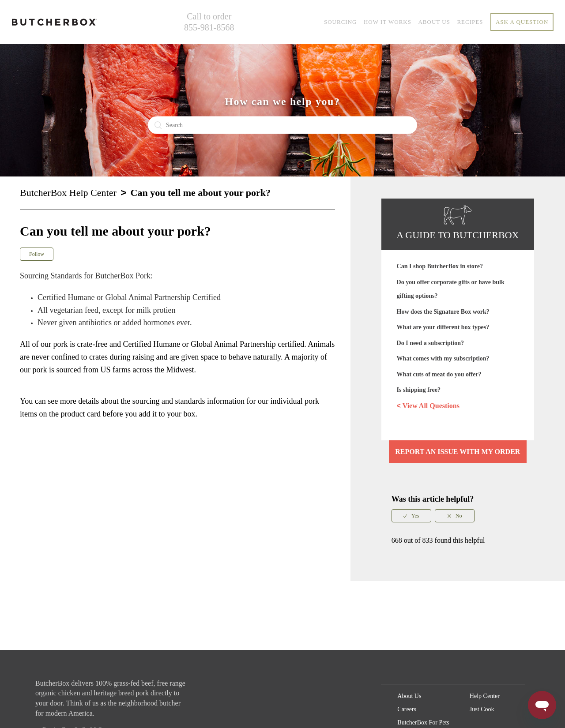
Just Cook (482, 709)
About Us (409, 696)
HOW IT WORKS (388, 22)
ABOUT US (434, 22)
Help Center (485, 696)
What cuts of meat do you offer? (439, 374)
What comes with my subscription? (443, 358)
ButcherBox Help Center (68, 193)
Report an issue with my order (458, 452)
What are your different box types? (443, 327)
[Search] (282, 125)
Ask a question (522, 22)
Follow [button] (37, 254)
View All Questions (428, 406)
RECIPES (470, 22)
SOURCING (340, 22)
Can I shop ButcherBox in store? (440, 266)
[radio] (411, 516)
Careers (407, 709)
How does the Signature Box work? (443, 312)
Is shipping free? (419, 390)
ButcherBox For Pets (423, 722)
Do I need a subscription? (430, 343)
